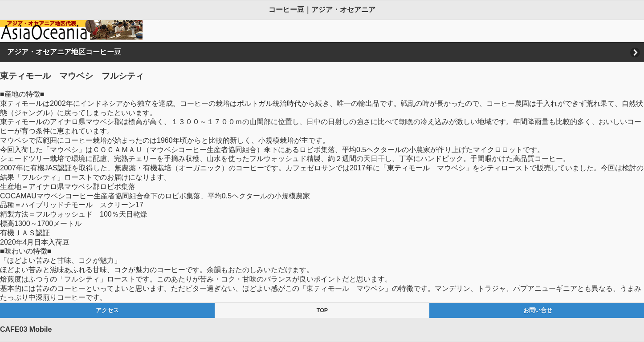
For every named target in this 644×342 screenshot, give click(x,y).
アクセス (107, 310)
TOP (322, 310)
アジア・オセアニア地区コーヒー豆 (64, 52)
